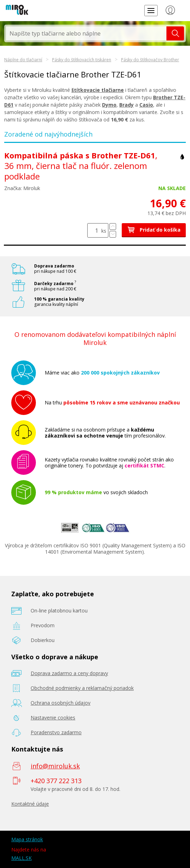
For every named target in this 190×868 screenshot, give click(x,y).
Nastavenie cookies (53, 718)
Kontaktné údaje (30, 804)
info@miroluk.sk (55, 766)
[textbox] (86, 33)
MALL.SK (21, 858)
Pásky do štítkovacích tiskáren (82, 60)
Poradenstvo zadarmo (56, 732)
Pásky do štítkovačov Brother (150, 60)
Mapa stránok (27, 839)
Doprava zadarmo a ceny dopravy (69, 673)
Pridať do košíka (154, 230)
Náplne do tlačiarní (23, 60)
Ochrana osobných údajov (61, 703)
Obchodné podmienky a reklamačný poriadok (82, 688)
